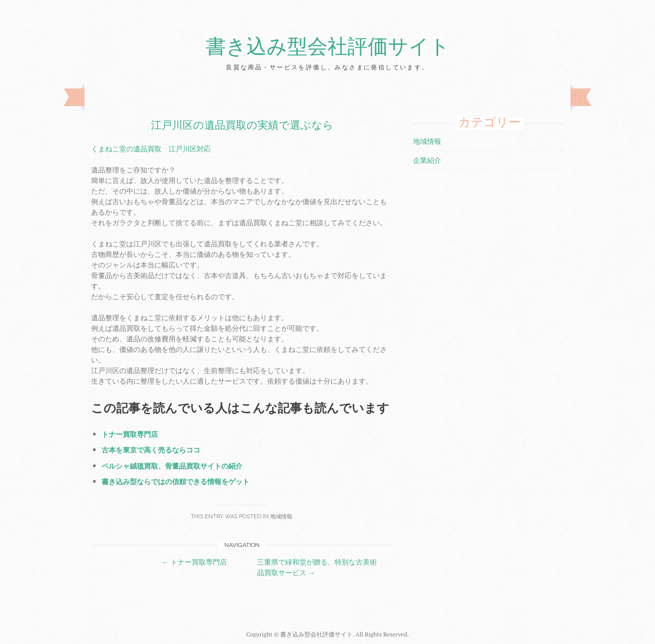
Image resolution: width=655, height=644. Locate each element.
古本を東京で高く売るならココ (151, 450)
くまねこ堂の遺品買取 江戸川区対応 (151, 149)
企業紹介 (427, 160)
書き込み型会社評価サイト (328, 47)
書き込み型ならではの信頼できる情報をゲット (176, 481)
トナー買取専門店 (130, 434)
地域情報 (281, 517)
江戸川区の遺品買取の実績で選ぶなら (242, 125)
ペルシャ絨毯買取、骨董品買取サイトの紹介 (172, 466)
